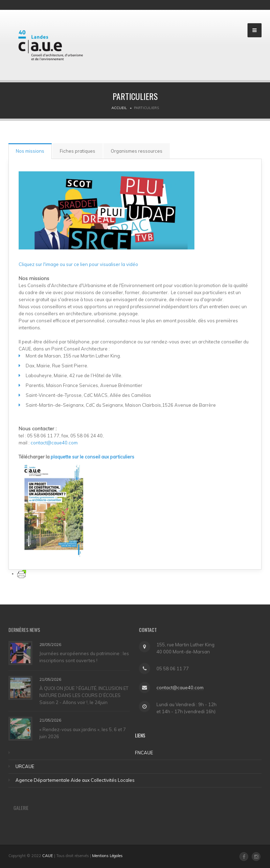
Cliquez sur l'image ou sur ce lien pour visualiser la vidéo (78, 264)
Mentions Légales (107, 856)
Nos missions (30, 151)
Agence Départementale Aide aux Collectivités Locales (75, 780)
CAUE (48, 856)
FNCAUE (144, 753)
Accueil (119, 108)
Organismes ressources (137, 151)
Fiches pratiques (78, 151)
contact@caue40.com (55, 443)
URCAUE (25, 766)
